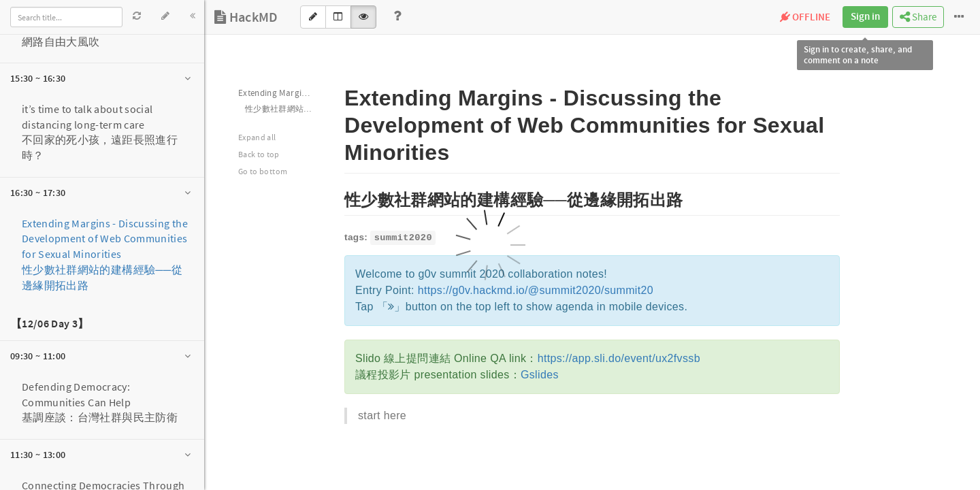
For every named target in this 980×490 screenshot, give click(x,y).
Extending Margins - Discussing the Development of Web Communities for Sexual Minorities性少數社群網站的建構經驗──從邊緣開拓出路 (105, 254)
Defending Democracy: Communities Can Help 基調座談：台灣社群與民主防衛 (100, 402)
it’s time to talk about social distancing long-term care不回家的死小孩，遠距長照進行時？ (100, 132)
